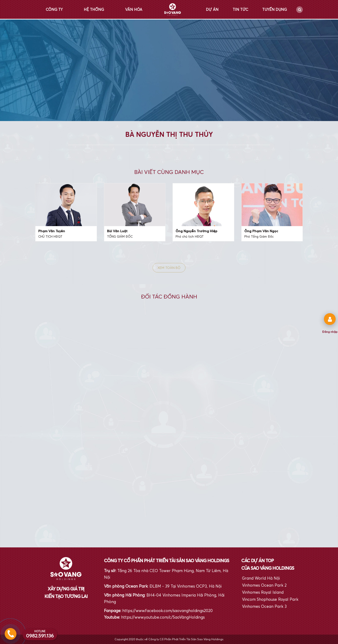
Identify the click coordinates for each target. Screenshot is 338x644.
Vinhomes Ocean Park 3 (264, 606)
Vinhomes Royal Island (263, 592)
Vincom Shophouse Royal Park (270, 599)
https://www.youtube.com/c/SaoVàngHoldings (163, 617)
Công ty (54, 9)
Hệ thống (94, 9)
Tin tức (240, 9)
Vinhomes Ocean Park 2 (264, 585)
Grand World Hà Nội (261, 578)
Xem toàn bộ (169, 268)
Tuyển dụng (275, 9)
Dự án (212, 9)
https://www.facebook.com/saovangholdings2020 (167, 611)
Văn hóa (134, 9)
